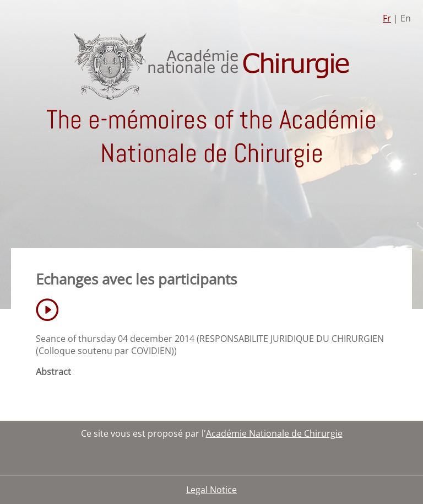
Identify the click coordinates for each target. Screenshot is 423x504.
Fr (387, 18)
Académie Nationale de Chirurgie (274, 433)
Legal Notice (211, 490)
